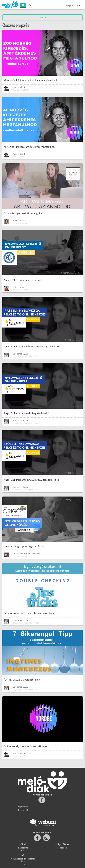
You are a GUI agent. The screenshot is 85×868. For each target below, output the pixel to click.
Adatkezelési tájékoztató (23, 859)
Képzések (62, 848)
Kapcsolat (23, 848)
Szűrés (42, 17)
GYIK (23, 864)
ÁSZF (23, 862)
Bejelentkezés (74, 5)
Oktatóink (23, 851)
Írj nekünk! (23, 810)
